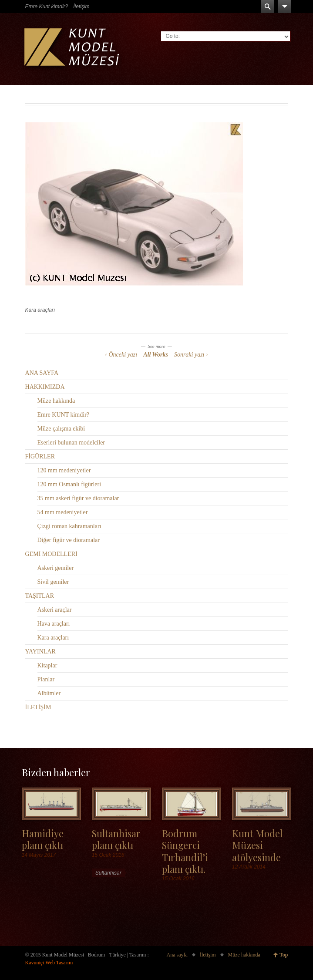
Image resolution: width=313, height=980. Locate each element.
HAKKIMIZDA (45, 387)
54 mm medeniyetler (63, 512)
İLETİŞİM (38, 707)
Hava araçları (54, 624)
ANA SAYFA (42, 373)
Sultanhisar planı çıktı (116, 839)
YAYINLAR (40, 652)
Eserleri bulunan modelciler (71, 443)
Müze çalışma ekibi (61, 429)
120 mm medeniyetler (64, 470)
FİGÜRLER (40, 456)
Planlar (46, 679)
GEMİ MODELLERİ (51, 554)
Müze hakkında (56, 401)
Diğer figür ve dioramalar (69, 540)
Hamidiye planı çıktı (43, 839)
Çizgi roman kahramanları (69, 526)
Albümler (49, 693)
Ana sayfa (177, 955)
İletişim (81, 7)
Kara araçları (40, 310)
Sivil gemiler (53, 582)
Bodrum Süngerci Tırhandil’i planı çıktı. (185, 851)
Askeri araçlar (55, 610)
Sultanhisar (108, 873)
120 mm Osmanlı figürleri (69, 484)
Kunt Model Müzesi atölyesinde (257, 845)
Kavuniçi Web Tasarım (49, 963)
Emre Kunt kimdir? (47, 7)
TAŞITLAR (40, 596)
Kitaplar (47, 665)
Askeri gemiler (56, 568)
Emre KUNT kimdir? (64, 415)
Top (284, 955)
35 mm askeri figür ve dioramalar (78, 498)
